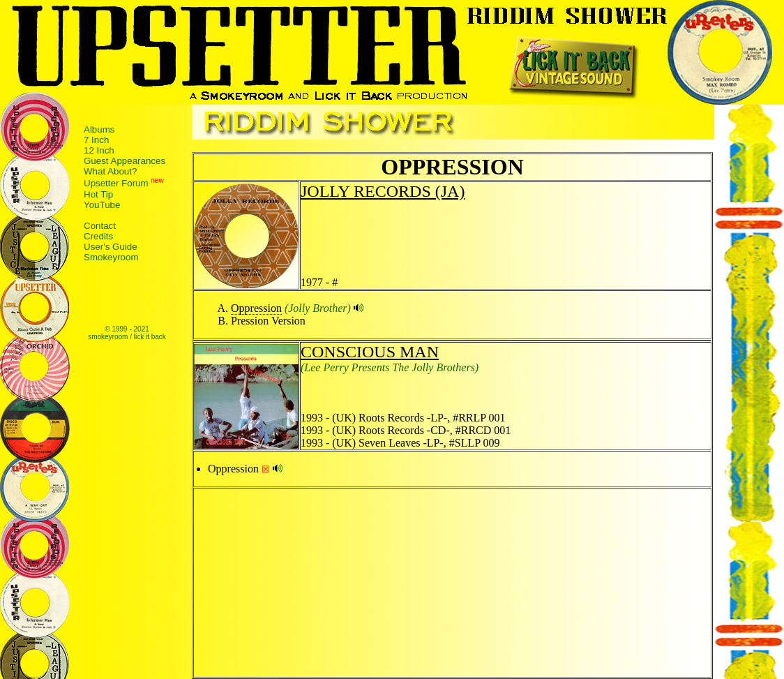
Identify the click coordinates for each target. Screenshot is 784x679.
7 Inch (96, 140)
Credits (98, 236)
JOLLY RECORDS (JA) (383, 191)
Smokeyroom (111, 257)
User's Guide (111, 247)
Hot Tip (98, 194)
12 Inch (99, 150)
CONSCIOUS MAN (370, 352)
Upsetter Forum (116, 184)
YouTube (102, 205)
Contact (100, 226)
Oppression (256, 308)
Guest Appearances (125, 161)
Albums (99, 129)
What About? (110, 171)
